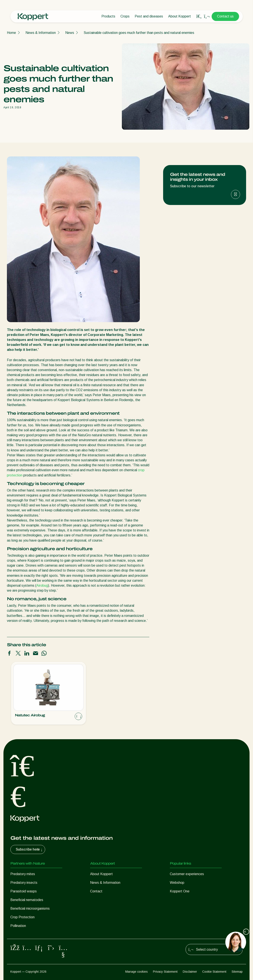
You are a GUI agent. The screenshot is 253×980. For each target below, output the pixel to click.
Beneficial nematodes (27, 900)
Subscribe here (29, 849)
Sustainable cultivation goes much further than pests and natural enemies (139, 33)
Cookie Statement (214, 972)
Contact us (225, 16)
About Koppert (179, 16)
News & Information (41, 33)
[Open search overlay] (199, 16)
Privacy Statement (165, 972)
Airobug (42, 585)
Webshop (177, 883)
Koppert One (180, 891)
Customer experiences (187, 874)
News (70, 33)
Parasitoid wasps (24, 891)
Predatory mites (23, 874)
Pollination (18, 926)
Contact (96, 891)
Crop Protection (22, 917)
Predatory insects (24, 883)
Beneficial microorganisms (30, 908)
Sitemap (237, 972)
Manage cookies (137, 972)
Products (108, 16)
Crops (125, 16)
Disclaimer (190, 972)
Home (11, 33)
